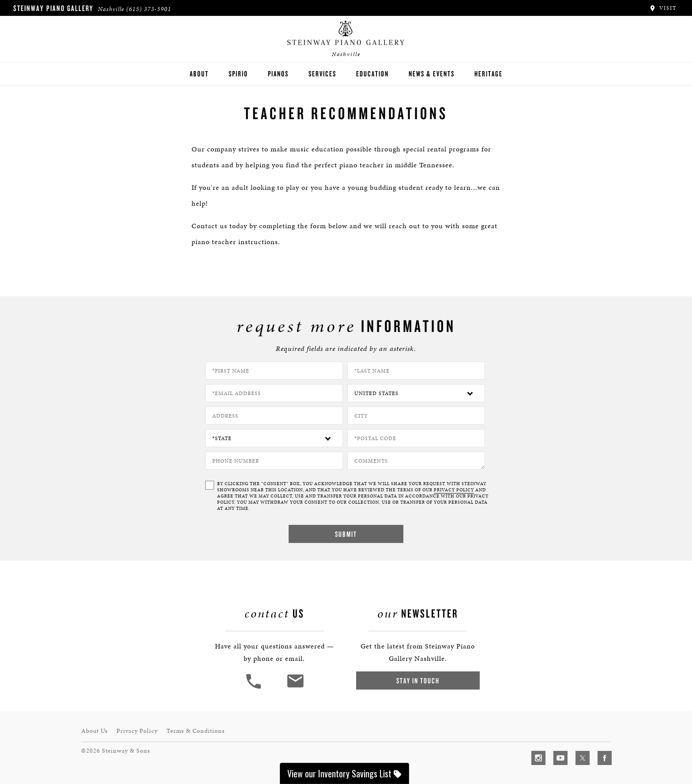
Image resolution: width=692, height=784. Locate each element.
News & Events (432, 73)
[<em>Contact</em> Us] (295, 688)
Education (372, 73)
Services (322, 73)
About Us (94, 731)
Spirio (238, 73)
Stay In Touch (418, 680)
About (199, 73)
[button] (255, 688)
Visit (663, 8)
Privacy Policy (137, 731)
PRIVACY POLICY (454, 490)
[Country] (416, 393)
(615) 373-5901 (149, 9)
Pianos (278, 73)
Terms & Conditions (196, 731)
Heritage (489, 73)
